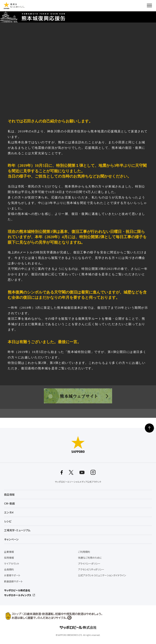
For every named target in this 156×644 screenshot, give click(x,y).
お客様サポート (12, 575)
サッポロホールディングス (18, 595)
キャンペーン (11, 539)
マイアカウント (12, 564)
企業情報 (9, 552)
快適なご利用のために (90, 558)
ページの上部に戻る (149, 428)
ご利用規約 (84, 552)
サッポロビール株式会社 (17, 590)
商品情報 (9, 495)
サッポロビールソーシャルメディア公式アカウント (78, 482)
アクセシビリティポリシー (91, 569)
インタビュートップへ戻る (78, 413)
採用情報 (9, 558)
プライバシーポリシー (89, 564)
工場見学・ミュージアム (17, 530)
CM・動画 (9, 503)
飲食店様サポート (13, 581)
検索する (142, 5)
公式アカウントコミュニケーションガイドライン (102, 575)
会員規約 (9, 569)
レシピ (8, 521)
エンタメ (9, 512)
